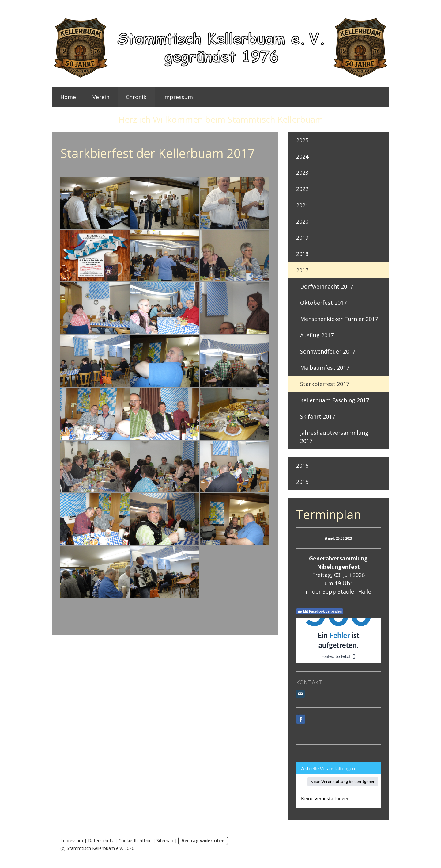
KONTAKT (309, 682)
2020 (302, 221)
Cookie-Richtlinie (135, 841)
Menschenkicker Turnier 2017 (339, 319)
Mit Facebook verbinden (320, 611)
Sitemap (165, 841)
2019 (302, 238)
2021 (302, 205)
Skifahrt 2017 (318, 416)
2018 (302, 254)
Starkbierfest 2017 (325, 384)
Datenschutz (101, 841)
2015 (302, 482)
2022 (302, 189)
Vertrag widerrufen (203, 841)
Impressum (178, 97)
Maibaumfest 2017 (325, 368)
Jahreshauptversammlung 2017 (334, 437)
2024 (302, 156)
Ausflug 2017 (317, 335)
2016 (302, 465)
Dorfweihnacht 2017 (327, 286)
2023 (302, 173)
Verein (101, 97)
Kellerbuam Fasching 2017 (335, 400)
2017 (302, 270)
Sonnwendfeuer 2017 (328, 351)
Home (68, 97)
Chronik (136, 97)
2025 (302, 140)
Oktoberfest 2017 (323, 303)
